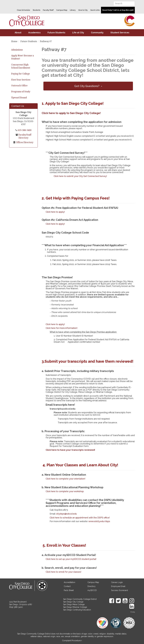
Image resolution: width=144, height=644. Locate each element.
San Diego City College (73, 602)
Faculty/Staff (48, 10)
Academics (34, 33)
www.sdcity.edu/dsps (99, 521)
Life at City (78, 33)
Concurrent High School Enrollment (21, 66)
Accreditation (70, 582)
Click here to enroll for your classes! (64, 572)
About (18, 33)
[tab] (88, 86)
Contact (67, 586)
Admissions (17, 50)
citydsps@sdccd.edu (66, 514)
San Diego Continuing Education (77, 610)
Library (73, 10)
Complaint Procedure (72, 641)
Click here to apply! (55, 212)
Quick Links (95, 10)
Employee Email (118, 586)
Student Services (120, 33)
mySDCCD (92, 590)
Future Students (56, 33)
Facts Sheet (69, 590)
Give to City (83, 10)
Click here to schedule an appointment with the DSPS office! (80, 518)
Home (14, 41)
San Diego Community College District (80, 599)
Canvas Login (117, 582)
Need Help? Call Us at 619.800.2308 (118, 10)
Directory (92, 586)
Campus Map (62, 10)
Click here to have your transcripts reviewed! (70, 450)
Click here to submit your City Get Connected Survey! (80, 176)
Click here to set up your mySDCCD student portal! (71, 559)
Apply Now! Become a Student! (23, 57)
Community (97, 33)
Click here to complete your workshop (65, 491)
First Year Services (21, 80)
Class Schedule (23, 10)
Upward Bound (19, 98)
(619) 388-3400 (16, 607)
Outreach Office (19, 86)
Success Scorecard (119, 590)
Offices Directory (24, 142)
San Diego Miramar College (75, 607)
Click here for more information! (62, 328)
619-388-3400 (24, 130)
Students (36, 10)
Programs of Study (21, 92)
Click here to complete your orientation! (66, 479)
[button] (88, 86)
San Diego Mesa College (74, 604)
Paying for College (21, 74)
